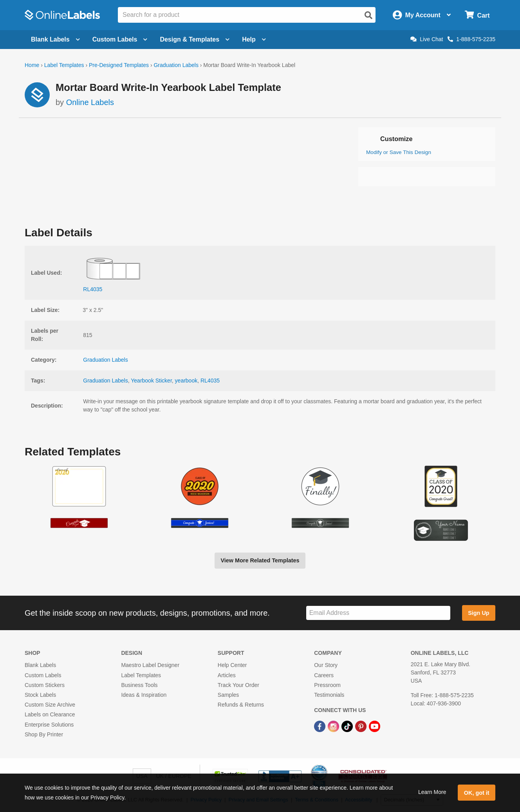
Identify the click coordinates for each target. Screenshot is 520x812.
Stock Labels (40, 695)
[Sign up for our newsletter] (378, 613)
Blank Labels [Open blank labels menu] (55, 39)
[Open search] (368, 15)
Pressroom (327, 685)
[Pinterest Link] (362, 726)
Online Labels (90, 102)
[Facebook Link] (320, 726)
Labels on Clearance (50, 714)
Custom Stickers (45, 685)
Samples (228, 695)
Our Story (326, 665)
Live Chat (427, 39)
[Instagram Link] (334, 726)
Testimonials (329, 695)
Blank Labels (40, 665)
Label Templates (64, 65)
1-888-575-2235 (471, 39)
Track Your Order (238, 685)
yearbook (186, 381)
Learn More (432, 792)
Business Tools (139, 685)
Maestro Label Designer (150, 665)
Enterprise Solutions (49, 725)
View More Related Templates (260, 560)
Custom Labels (43, 675)
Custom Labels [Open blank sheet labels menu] (120, 39)
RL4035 (210, 381)
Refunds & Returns (241, 705)
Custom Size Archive (50, 705)
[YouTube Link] (375, 726)
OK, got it (477, 793)
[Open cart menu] (477, 15)
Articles (227, 675)
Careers (324, 675)
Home (32, 65)
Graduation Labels (176, 65)
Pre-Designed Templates (119, 65)
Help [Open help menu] (254, 39)
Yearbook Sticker (151, 381)
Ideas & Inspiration (144, 695)
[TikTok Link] (348, 726)
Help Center (232, 665)
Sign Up (478, 613)
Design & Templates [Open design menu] (195, 39)
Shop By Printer (44, 734)
